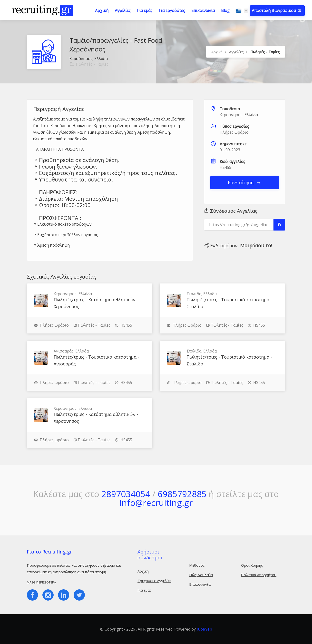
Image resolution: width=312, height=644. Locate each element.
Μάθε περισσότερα (41, 582)
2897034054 (126, 494)
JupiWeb (204, 629)
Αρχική (102, 10)
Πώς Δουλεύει (201, 575)
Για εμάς (145, 10)
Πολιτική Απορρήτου (259, 575)
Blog (225, 10)
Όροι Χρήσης (252, 565)
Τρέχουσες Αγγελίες (155, 581)
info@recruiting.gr (156, 503)
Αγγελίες (123, 10)
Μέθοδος (197, 565)
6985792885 (182, 494)
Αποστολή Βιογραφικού (274, 10)
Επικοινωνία (203, 10)
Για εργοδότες (172, 10)
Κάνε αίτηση (245, 182)
